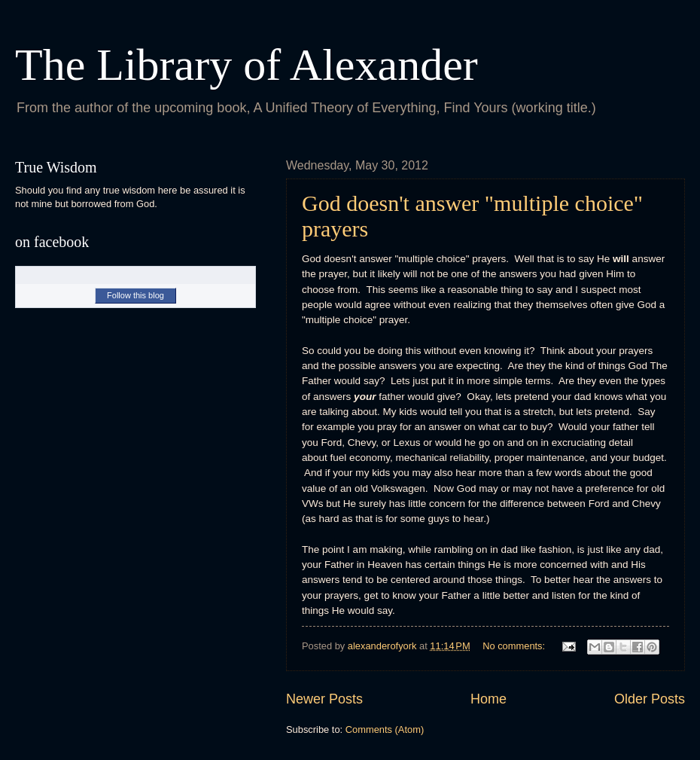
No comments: (515, 646)
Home (488, 699)
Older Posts (650, 699)
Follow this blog (135, 295)
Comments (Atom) (385, 729)
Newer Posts (324, 699)
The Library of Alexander (247, 65)
